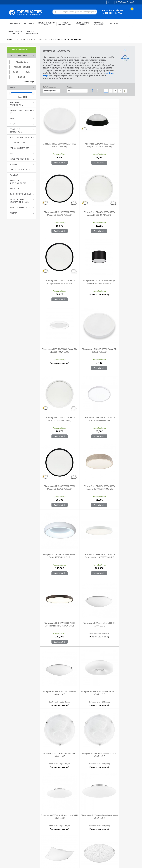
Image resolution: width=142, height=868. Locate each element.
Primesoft (126, 864)
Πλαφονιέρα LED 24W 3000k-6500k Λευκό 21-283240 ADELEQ (119, 260)
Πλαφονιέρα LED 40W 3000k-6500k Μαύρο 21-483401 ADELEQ (87, 320)
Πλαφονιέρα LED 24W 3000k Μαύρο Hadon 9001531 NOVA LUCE (119, 657)
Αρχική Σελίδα (13, 40)
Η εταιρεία (6, 832)
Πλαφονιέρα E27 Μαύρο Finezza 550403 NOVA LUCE (87, 656)
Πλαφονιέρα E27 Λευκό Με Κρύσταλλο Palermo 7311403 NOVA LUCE (55, 657)
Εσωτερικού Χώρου (45, 40)
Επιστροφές (73, 841)
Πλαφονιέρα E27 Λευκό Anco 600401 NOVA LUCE (55, 440)
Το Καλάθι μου (41, 833)
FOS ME (22, 77)
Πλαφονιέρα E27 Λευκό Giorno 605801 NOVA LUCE (55, 494)
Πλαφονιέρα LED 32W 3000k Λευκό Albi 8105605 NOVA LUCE (87, 763)
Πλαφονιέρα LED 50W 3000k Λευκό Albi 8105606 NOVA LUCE (56, 258)
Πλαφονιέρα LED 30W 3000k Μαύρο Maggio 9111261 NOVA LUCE (119, 711)
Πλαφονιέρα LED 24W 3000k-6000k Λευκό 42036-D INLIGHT (56, 319)
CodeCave (138, 864)
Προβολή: (70, 87)
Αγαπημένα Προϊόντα (44, 841)
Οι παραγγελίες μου (43, 837)
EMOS (15, 72)
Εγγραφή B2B (8, 840)
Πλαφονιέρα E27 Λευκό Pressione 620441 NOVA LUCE (119, 494)
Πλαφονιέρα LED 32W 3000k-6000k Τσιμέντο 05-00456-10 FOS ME (119, 320)
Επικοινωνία (73, 829)
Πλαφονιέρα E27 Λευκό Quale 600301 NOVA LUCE (87, 548)
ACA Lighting (22, 62)
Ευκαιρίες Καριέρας (10, 836)
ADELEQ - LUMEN (22, 67)
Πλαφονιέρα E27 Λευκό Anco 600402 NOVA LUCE (87, 440)
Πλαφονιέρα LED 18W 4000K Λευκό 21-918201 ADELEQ (55, 137)
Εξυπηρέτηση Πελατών (12, 844)
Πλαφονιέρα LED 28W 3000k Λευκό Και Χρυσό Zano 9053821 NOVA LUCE (87, 711)
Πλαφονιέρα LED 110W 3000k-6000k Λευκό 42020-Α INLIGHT (56, 379)
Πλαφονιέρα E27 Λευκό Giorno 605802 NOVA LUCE (87, 494)
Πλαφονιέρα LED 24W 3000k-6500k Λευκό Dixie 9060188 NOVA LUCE (56, 711)
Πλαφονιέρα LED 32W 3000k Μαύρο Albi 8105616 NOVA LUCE (119, 765)
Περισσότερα (29, 82)
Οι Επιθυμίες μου (112, 2)
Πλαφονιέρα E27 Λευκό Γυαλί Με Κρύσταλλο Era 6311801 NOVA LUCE (55, 603)
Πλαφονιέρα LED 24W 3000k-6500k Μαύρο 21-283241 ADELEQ (119, 139)
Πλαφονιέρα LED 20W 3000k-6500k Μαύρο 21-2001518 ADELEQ (87, 139)
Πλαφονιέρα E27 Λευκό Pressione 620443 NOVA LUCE (55, 548)
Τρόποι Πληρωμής (76, 833)
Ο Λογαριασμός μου (43, 829)
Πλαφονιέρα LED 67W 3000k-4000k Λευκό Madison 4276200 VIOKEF (87, 381)
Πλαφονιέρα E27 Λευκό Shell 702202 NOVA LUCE (119, 548)
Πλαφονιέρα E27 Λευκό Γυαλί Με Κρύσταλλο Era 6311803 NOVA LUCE (87, 603)
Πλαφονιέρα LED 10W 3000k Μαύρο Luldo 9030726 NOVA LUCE (119, 199)
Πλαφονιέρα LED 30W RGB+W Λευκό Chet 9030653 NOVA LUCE (55, 765)
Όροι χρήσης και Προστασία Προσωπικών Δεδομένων (53, 864)
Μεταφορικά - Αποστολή (78, 837)
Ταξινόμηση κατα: (50, 87)
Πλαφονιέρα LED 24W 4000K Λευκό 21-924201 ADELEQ (87, 258)
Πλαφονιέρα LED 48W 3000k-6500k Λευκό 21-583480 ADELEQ (56, 199)
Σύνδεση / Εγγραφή (125, 2)
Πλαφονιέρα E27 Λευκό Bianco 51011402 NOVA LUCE (119, 440)
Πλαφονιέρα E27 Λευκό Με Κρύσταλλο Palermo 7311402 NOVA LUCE (119, 603)
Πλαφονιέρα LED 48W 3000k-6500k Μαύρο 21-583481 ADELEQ (87, 199)
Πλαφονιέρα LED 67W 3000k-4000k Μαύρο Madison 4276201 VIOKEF (119, 381)
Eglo (28, 72)
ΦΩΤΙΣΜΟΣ (28, 40)
